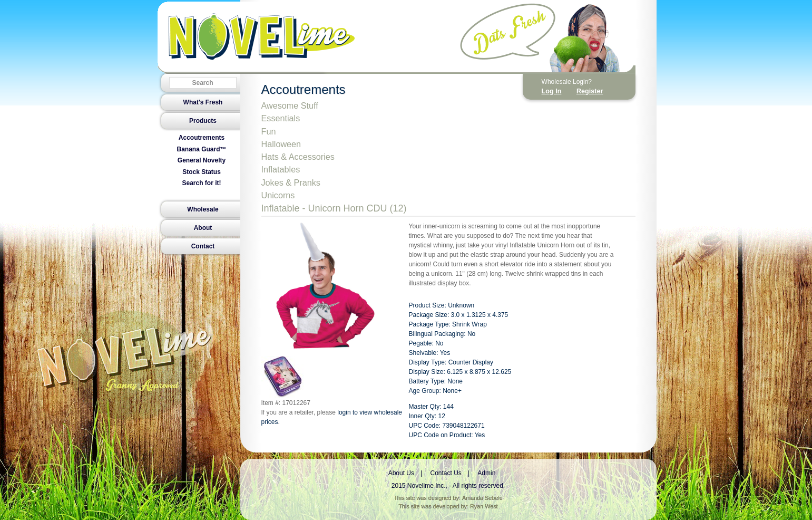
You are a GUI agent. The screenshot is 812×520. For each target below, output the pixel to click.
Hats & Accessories (298, 157)
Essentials (281, 118)
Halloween (281, 144)
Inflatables (281, 169)
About (203, 228)
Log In (552, 91)
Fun (269, 131)
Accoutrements (202, 138)
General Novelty (202, 160)
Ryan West (484, 506)
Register (590, 91)
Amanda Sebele (482, 498)
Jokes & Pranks (291, 182)
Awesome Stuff (290, 105)
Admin (486, 473)
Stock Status (202, 172)
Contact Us (446, 473)
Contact (203, 246)
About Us (401, 473)
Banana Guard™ (201, 149)
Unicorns (278, 195)
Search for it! (201, 183)
